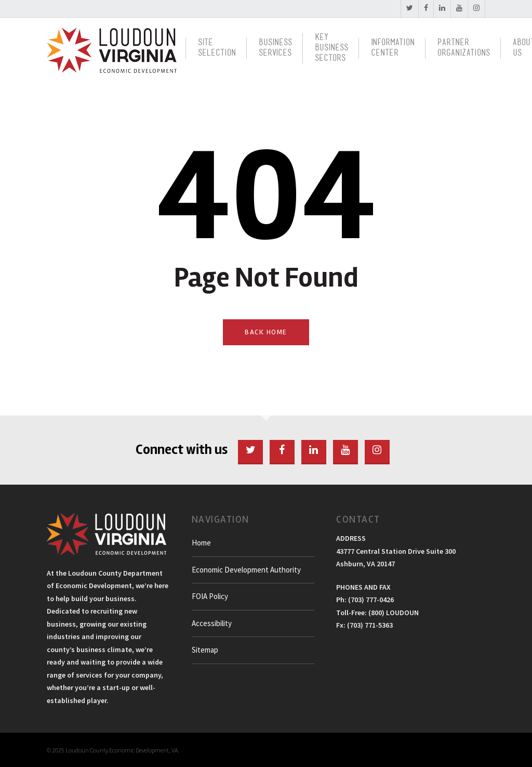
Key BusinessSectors (331, 48)
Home (201, 543)
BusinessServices (275, 48)
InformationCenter (393, 48)
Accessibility (212, 623)
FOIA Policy (210, 596)
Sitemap (205, 650)
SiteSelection (217, 48)
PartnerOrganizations (464, 48)
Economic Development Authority (246, 570)
